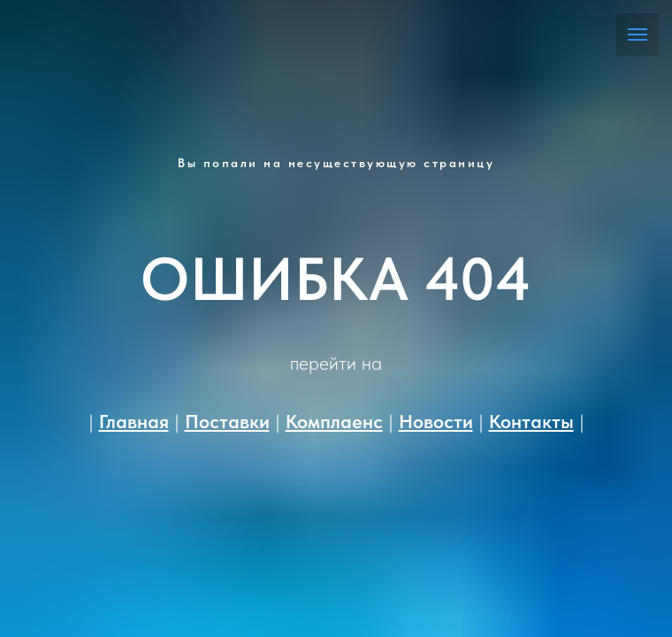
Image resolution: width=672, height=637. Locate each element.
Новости (436, 421)
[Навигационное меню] (638, 35)
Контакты (531, 421)
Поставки (227, 421)
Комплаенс (334, 421)
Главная (134, 421)
